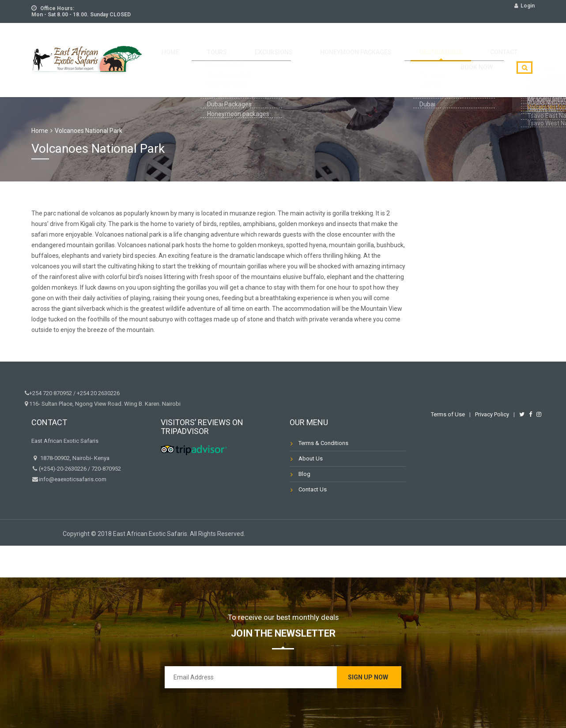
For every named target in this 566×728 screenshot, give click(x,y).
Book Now (508, 54)
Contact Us (313, 489)
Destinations (408, 54)
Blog (304, 474)
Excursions (262, 54)
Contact (461, 54)
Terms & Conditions (323, 443)
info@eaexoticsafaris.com (73, 479)
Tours (217, 54)
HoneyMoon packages (334, 54)
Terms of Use (448, 414)
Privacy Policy (492, 414)
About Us (311, 458)
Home (182, 54)
